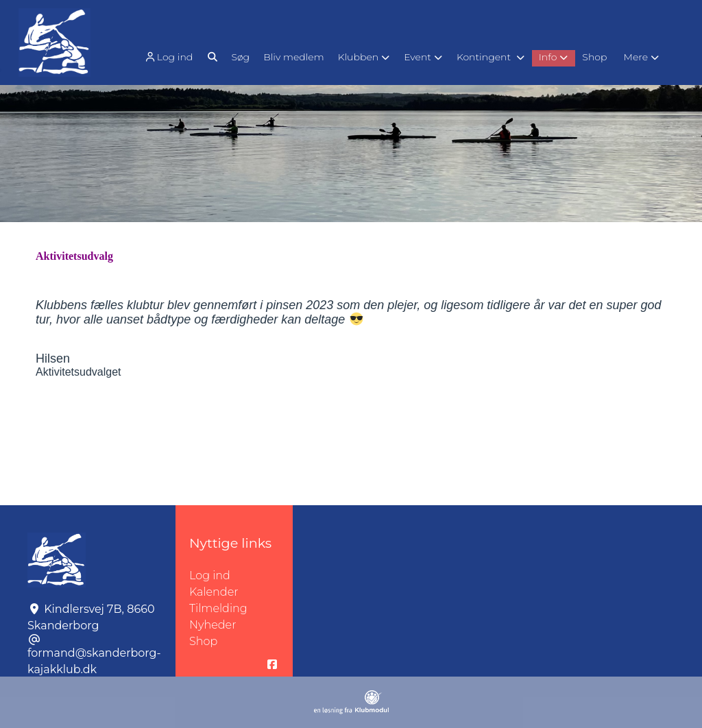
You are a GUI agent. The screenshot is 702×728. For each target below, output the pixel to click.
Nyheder (213, 625)
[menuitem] (170, 57)
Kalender (214, 592)
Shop (203, 641)
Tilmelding (218, 608)
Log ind (168, 57)
